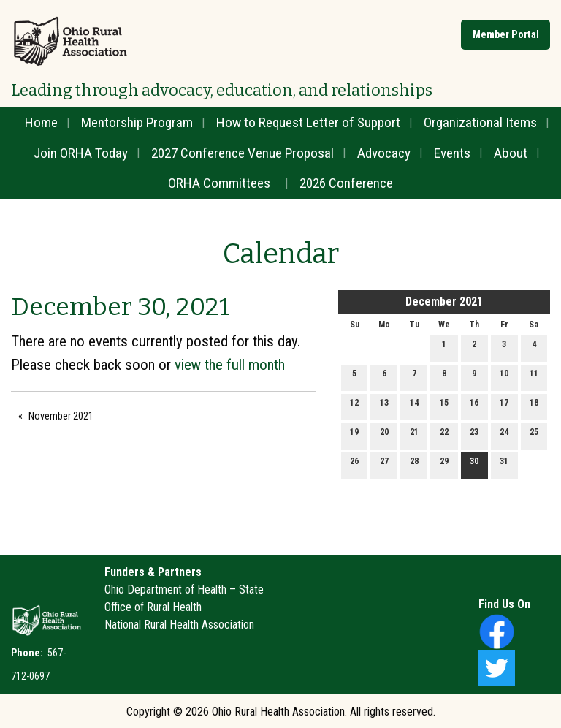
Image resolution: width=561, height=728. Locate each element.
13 (384, 406)
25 (534, 435)
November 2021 (61, 416)
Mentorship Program (137, 122)
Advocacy (384, 153)
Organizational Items (480, 122)
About (511, 153)
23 (474, 435)
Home (41, 122)
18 (534, 406)
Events (452, 153)
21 (414, 435)
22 (444, 435)
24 (504, 435)
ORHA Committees (219, 183)
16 (474, 406)
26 (354, 465)
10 (504, 377)
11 (534, 377)
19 (354, 435)
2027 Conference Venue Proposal (243, 153)
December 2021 (444, 302)
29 (444, 465)
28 (414, 465)
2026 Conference (346, 183)
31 (504, 465)
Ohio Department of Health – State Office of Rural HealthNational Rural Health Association (184, 607)
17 (504, 406)
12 (354, 406)
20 (384, 435)
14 (414, 406)
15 (444, 406)
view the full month (230, 365)
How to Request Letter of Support (308, 122)
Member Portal (506, 35)
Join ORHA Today (81, 153)
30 (474, 465)
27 (384, 465)
